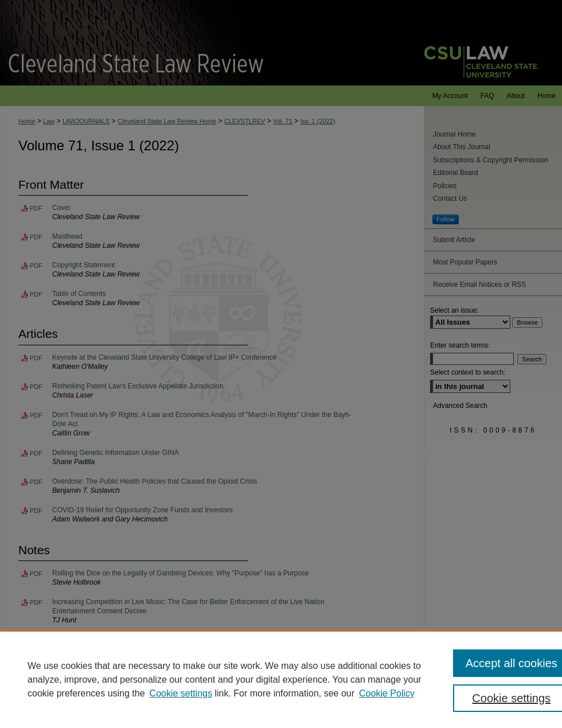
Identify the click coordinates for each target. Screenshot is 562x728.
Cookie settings (181, 693)
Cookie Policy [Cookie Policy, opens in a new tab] (387, 693)
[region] (281, 679)
